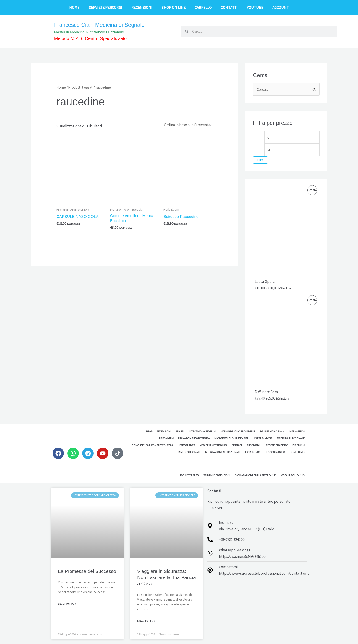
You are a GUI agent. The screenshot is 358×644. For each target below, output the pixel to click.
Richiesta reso (190, 475)
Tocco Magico (276, 452)
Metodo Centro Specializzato (90, 38)
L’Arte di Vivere (263, 438)
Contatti (229, 8)
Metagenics (297, 431)
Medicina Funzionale (291, 438)
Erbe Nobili (254, 445)
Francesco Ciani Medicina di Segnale (99, 25)
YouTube (255, 8)
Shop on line (174, 8)
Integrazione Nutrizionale (223, 452)
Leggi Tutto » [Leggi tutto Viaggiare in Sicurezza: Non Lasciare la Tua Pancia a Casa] (146, 621)
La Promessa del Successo (87, 571)
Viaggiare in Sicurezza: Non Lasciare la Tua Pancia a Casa (167, 577)
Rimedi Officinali (189, 452)
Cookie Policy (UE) (293, 475)
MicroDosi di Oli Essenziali (232, 438)
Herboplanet (186, 445)
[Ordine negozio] (187, 125)
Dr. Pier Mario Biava (272, 431)
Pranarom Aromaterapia (194, 438)
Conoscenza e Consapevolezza (152, 445)
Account (281, 8)
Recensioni (142, 8)
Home (74, 8)
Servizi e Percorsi (105, 8)
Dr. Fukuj (299, 445)
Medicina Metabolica (213, 445)
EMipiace (237, 445)
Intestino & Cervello (202, 431)
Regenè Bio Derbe (277, 445)
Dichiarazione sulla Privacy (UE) (256, 475)
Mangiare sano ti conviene (238, 431)
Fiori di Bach (253, 452)
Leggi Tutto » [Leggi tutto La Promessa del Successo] (67, 604)
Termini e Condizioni (217, 475)
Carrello (203, 8)
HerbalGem (166, 438)
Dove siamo (297, 452)
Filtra (260, 160)
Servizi (180, 431)
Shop (149, 431)
